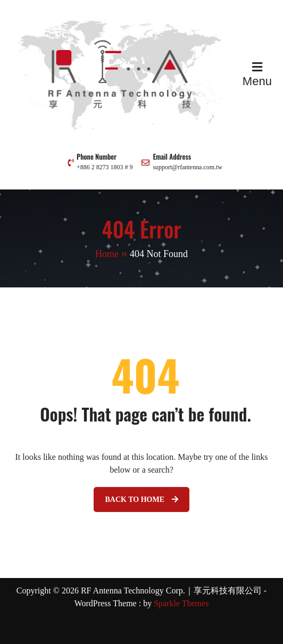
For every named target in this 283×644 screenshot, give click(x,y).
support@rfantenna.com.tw (188, 167)
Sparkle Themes (181, 603)
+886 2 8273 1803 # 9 (105, 167)
